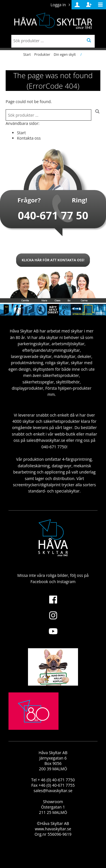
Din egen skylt (65, 55)
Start (27, 55)
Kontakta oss (29, 138)
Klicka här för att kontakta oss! (53, 260)
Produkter (42, 55)
